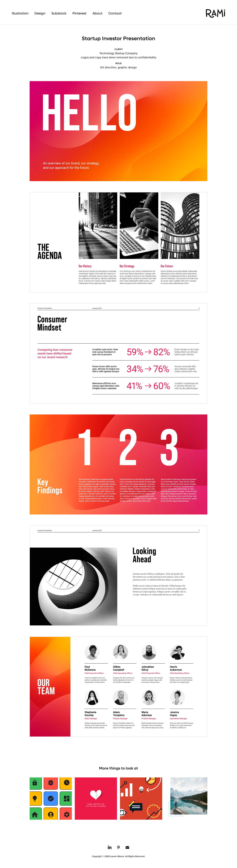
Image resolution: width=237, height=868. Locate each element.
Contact (115, 13)
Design (40, 13)
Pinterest (79, 13)
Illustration (20, 13)
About (97, 13)
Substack (59, 13)
